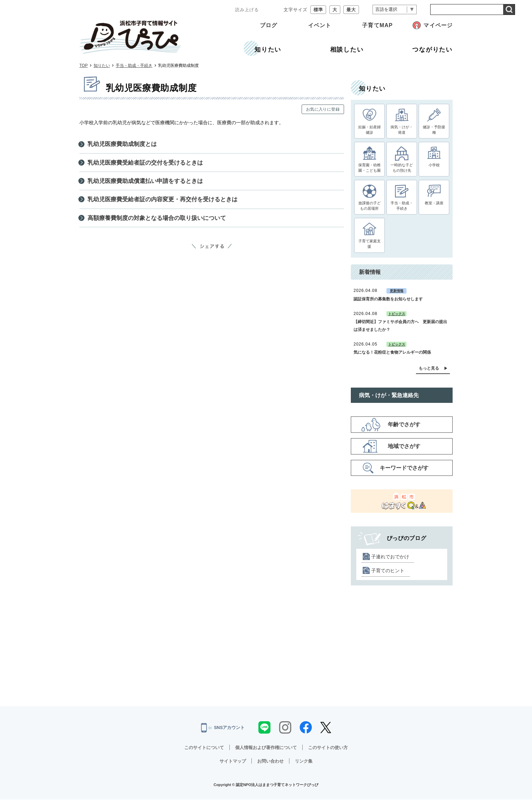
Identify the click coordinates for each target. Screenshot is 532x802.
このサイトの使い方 (332, 750)
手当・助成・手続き (134, 66)
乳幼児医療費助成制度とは (124, 145)
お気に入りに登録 (323, 109)
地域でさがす (404, 449)
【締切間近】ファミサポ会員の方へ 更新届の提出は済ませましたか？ (400, 328)
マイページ (438, 25)
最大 (351, 10)
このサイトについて (200, 750)
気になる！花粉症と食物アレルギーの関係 (392, 355)
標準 (318, 10)
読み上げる (247, 10)
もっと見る (429, 371)
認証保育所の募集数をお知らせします (388, 301)
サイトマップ (231, 763)
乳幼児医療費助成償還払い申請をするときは (149, 184)
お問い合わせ (271, 763)
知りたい (102, 66)
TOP (83, 66)
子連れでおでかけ (390, 559)
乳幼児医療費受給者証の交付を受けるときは (149, 164)
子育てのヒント (388, 573)
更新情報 (397, 293)
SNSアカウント (223, 730)
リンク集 (306, 763)
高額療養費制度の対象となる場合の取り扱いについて (161, 223)
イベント (320, 25)
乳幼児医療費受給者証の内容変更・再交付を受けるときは (167, 203)
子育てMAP (377, 25)
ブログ (269, 25)
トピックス (397, 316)
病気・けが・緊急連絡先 (389, 398)
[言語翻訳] (395, 10)
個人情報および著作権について (266, 750)
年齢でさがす (404, 427)
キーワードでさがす (404, 470)
